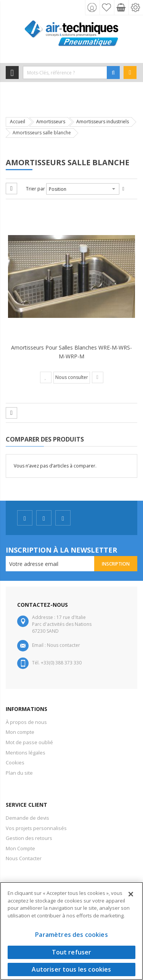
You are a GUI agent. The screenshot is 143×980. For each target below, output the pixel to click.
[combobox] (65, 73)
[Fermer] (131, 894)
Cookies (15, 762)
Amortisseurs (51, 122)
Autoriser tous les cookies (71, 969)
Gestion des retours (29, 838)
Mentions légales (26, 753)
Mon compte (20, 732)
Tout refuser (72, 952)
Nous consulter (72, 377)
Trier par (35, 189)
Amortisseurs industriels (103, 122)
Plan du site (19, 773)
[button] (46, 377)
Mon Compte (20, 848)
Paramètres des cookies (71, 935)
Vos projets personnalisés (36, 828)
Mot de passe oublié (29, 742)
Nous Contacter (24, 858)
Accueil (18, 122)
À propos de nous (26, 722)
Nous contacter (63, 645)
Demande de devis (27, 818)
